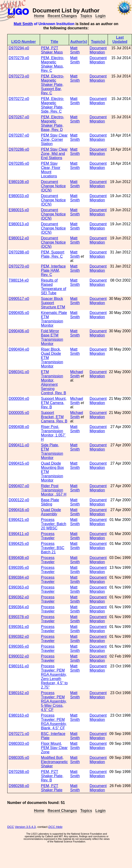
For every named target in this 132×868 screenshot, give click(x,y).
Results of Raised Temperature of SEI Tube (54, 287)
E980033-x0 (19, 196)
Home (39, 16)
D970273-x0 (19, 76)
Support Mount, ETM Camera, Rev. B (54, 403)
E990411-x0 (19, 534)
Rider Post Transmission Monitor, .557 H (54, 490)
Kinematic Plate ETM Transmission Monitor (54, 319)
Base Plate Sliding (50, 502)
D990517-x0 (19, 299)
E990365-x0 (19, 646)
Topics (86, 16)
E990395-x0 (19, 568)
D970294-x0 (19, 48)
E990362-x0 (19, 597)
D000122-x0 (19, 500)
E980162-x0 (19, 693)
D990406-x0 (19, 331)
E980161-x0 (19, 666)
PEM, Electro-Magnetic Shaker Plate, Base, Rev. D (53, 123)
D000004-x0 (19, 399)
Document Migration (98, 50)
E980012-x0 (19, 238)
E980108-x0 (19, 182)
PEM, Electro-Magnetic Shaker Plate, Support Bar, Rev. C (53, 85)
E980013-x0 (19, 224)
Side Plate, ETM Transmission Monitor (52, 451)
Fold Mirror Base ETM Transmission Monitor (52, 337)
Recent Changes (62, 16)
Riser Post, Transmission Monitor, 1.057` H (53, 433)
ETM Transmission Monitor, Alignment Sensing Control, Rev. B (53, 382)
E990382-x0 (19, 637)
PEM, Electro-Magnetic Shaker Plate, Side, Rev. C (53, 105)
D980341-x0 (19, 372)
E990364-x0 (19, 607)
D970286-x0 (19, 149)
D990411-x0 (19, 445)
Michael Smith (77, 374)
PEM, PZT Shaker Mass (52, 50)
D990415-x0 (19, 463)
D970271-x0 (19, 734)
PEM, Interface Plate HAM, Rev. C (53, 270)
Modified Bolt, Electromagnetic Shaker (54, 762)
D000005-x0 (19, 413)
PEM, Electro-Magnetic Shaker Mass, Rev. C (53, 64)
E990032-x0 (19, 656)
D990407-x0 (19, 486)
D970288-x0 (19, 252)
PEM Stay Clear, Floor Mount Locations (51, 170)
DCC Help (55, 827)
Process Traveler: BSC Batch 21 (53, 548)
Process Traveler (48, 536)
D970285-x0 (19, 163)
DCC (11, 827)
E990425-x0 (19, 544)
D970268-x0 (19, 772)
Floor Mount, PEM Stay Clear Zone (54, 748)
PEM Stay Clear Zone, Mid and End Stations (54, 154)
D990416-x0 (19, 510)
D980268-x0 (19, 786)
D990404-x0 (19, 349)
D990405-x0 (19, 313)
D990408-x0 (19, 427)
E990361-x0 (19, 627)
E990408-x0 (19, 558)
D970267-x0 (19, 117)
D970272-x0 (19, 99)
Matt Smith (23, 24)
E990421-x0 (19, 520)
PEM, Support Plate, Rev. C (53, 254)
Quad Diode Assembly (51, 512)
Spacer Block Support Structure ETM (53, 303)
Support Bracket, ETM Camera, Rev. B (54, 417)
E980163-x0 (19, 715)
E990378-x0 (19, 617)
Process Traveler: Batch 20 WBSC (54, 524)
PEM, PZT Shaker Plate (52, 788)
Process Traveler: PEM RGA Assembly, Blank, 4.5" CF (54, 722)
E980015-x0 (19, 210)
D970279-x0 (19, 58)
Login (100, 16)
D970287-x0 (19, 135)
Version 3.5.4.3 (25, 827)
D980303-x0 (19, 744)
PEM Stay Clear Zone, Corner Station (54, 140)
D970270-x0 (19, 266)
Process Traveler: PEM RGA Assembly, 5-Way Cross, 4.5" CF (54, 701)
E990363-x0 (19, 587)
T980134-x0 (19, 280)
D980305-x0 (19, 758)
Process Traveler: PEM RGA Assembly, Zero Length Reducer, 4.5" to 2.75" (54, 677)
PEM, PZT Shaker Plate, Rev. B (52, 776)
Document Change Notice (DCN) (53, 186)
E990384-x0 (19, 577)
